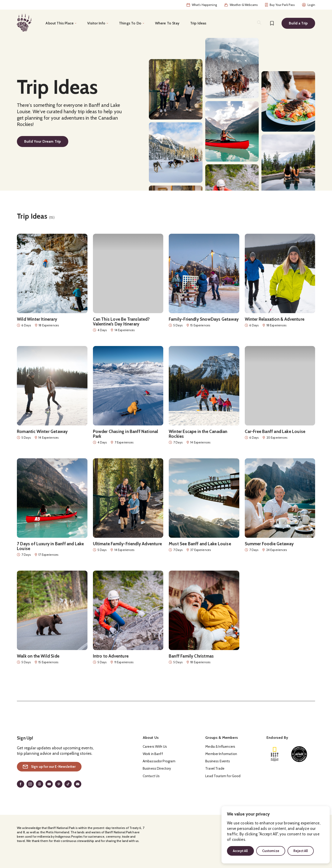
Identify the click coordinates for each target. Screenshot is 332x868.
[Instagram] (30, 784)
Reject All (301, 851)
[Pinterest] (59, 784)
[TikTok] (68, 784)
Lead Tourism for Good (223, 776)
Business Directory (157, 768)
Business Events (218, 761)
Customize (271, 851)
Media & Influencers (220, 747)
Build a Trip (298, 23)
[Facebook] (21, 784)
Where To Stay (167, 23)
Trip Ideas (198, 23)
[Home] (24, 23)
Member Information (221, 754)
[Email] (78, 784)
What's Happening (202, 5)
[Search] (259, 23)
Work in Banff (153, 754)
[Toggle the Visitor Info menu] (98, 23)
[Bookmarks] (272, 23)
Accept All (240, 851)
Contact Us (151, 776)
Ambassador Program (159, 761)
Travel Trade (215, 768)
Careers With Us (155, 747)
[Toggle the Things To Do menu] (132, 23)
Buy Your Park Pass (280, 5)
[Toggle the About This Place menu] (61, 23)
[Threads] (40, 784)
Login (309, 5)
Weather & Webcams (241, 5)
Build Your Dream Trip (43, 141)
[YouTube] (49, 784)
